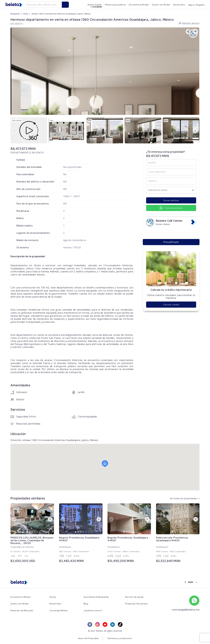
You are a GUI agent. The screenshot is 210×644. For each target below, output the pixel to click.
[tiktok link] (120, 624)
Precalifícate (171, 242)
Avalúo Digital (94, 5)
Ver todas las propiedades (184, 498)
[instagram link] (97, 624)
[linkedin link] (113, 624)
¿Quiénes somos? (93, 611)
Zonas (53, 597)
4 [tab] (35, 532)
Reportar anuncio (191, 23)
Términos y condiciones (120, 638)
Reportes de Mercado (22, 611)
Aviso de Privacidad (88, 638)
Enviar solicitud (171, 200)
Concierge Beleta (58, 611)
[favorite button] (195, 31)
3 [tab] (32, 532)
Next (193, 131)
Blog (86, 604)
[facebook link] (90, 624)
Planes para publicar (116, 5)
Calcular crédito (171, 305)
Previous (12, 131)
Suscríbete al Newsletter (96, 597)
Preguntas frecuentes (136, 604)
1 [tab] (27, 532)
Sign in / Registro (196, 5)
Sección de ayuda (134, 597)
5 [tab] (38, 532)
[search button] (65, 5)
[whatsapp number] (194, 601)
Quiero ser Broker (161, 5)
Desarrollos (179, 5)
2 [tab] (30, 532)
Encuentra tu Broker (139, 5)
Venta (26, 14)
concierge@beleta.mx (186, 610)
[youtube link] (105, 624)
